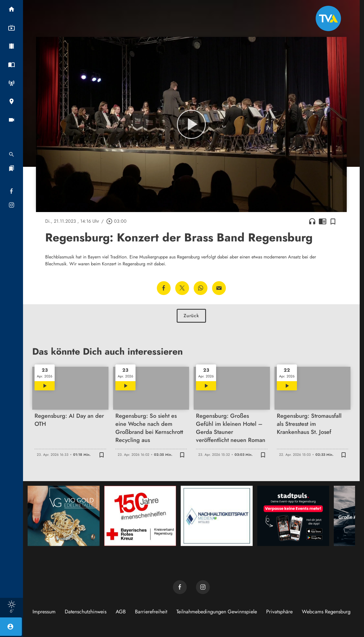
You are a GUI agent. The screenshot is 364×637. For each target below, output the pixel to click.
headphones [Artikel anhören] (312, 221)
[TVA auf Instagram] (203, 587)
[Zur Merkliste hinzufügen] (333, 221)
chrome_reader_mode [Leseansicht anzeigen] (323, 221)
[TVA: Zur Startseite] (328, 18)
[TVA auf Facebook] (180, 587)
